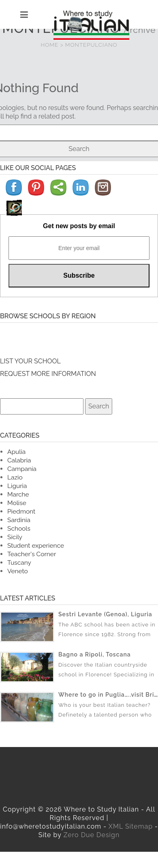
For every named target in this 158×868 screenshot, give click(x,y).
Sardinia (19, 520)
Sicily (15, 537)
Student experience (36, 545)
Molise (17, 503)
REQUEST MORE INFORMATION (48, 374)
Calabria (19, 460)
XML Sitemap (131, 826)
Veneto (18, 571)
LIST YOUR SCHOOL (30, 361)
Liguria (17, 486)
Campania (22, 469)
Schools (19, 528)
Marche (18, 494)
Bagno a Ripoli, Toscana (95, 654)
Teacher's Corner (32, 554)
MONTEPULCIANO (91, 45)
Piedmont (21, 511)
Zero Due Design (91, 835)
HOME (50, 45)
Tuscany (19, 562)
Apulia (16, 452)
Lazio (15, 477)
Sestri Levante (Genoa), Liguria (105, 614)
